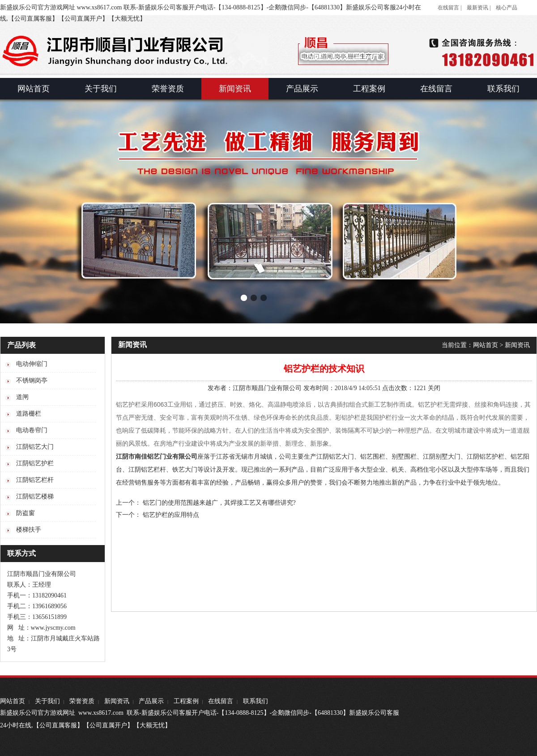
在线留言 (221, 701)
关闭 (434, 388)
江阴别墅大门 (442, 457)
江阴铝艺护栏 (486, 457)
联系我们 (256, 701)
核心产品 (507, 8)
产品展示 (151, 701)
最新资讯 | (479, 8)
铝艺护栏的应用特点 (171, 515)
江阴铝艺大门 (335, 457)
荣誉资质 (82, 701)
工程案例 (186, 701)
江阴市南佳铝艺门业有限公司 (157, 457)
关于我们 (47, 701)
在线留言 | (450, 8)
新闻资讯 (517, 345)
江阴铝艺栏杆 (147, 470)
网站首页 (486, 345)
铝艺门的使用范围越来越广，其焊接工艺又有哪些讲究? (219, 503)
